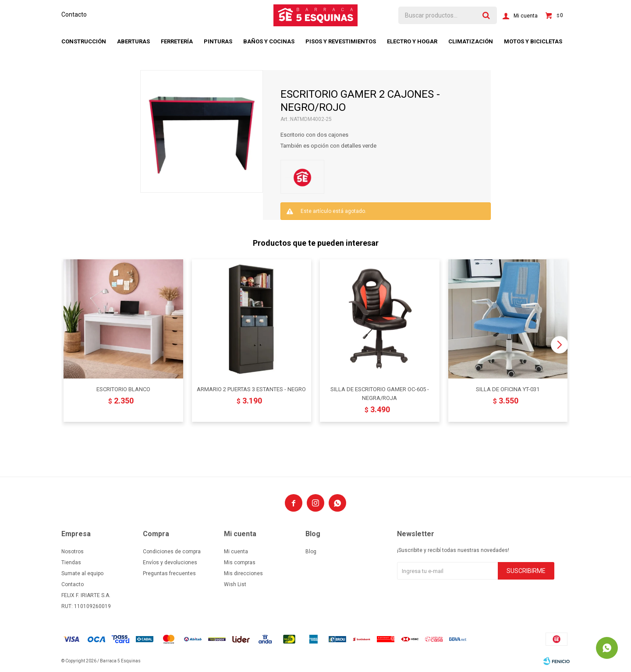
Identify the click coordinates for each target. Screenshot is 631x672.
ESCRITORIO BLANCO (123, 389)
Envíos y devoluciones (170, 562)
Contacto (74, 14)
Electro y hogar (412, 41)
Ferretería (177, 41)
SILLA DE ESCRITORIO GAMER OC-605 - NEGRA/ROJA (380, 394)
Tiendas (71, 562)
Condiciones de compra (172, 552)
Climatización (471, 41)
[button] (559, 345)
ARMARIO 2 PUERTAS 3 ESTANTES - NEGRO (251, 389)
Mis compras (240, 562)
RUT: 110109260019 (86, 606)
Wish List (235, 584)
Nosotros (73, 552)
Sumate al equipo (82, 573)
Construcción (84, 41)
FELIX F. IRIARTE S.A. (86, 595)
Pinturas (218, 41)
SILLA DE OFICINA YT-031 (508, 389)
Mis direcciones (243, 573)
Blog (311, 552)
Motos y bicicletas (533, 41)
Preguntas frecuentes (169, 573)
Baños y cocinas (269, 41)
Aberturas (133, 41)
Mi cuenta (236, 552)
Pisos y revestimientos (341, 41)
